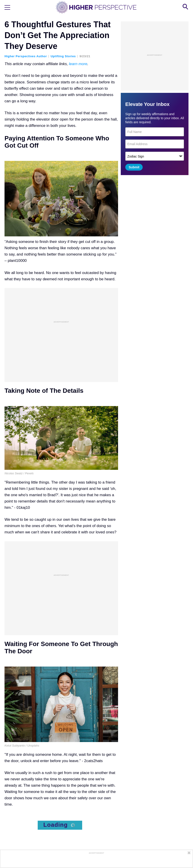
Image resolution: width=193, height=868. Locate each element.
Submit (134, 167)
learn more (78, 64)
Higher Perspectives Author (26, 56)
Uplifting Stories (63, 56)
